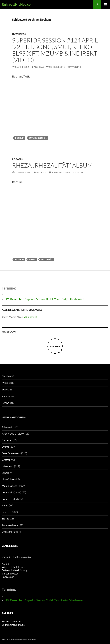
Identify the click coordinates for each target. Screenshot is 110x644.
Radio (5, 505)
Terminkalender (11, 525)
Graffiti (6, 460)
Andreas (39, 67)
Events (6, 447)
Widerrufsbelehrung (13, 567)
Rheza (32, 259)
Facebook (8, 383)
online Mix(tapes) (11, 492)
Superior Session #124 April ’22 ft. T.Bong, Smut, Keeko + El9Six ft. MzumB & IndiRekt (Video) (55, 50)
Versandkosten (10, 573)
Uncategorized (10, 532)
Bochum (20, 138)
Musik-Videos (9, 486)
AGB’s (5, 564)
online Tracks (9, 499)
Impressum (8, 577)
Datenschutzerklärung (14, 570)
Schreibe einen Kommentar (65, 67)
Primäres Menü (106, 4)
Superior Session (38, 138)
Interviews (8, 466)
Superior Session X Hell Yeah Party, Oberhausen (45, 299)
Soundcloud (9, 396)
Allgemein (8, 427)
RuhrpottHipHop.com (18, 4)
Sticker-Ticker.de (11, 621)
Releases (17, 159)
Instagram (8, 403)
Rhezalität (47, 259)
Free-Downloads (11, 453)
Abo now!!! (31, 317)
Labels (5, 473)
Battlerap (7, 440)
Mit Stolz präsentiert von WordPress (19, 640)
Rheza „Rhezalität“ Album (52, 165)
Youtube (7, 390)
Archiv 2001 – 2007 (13, 434)
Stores (5, 518)
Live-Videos (19, 34)
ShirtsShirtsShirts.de (13, 625)
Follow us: (8, 376)
